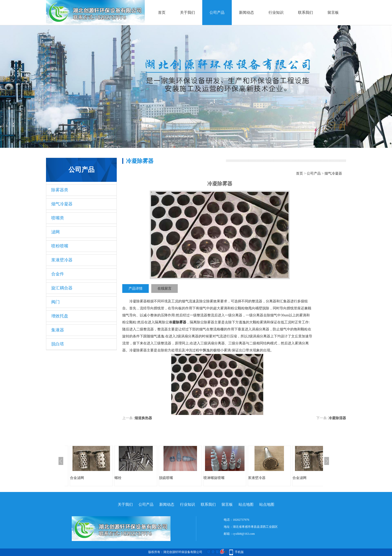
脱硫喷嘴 (166, 478)
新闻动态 (246, 13)
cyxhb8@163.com (244, 534)
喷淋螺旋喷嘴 (214, 478)
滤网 (55, 232)
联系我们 (305, 13)
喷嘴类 (58, 218)
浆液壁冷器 (62, 260)
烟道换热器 (143, 418)
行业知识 (276, 13)
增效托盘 (60, 316)
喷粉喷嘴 (60, 246)
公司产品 (217, 13)
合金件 (58, 274)
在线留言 (164, 289)
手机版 (239, 552)
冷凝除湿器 (337, 418)
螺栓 (118, 478)
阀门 (55, 302)
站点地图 (246, 504)
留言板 (333, 13)
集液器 (58, 330)
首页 (162, 13)
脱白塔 (58, 344)
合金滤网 (77, 478)
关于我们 (187, 13)
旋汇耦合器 (62, 288)
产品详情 (135, 289)
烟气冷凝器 (62, 204)
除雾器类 (60, 190)
